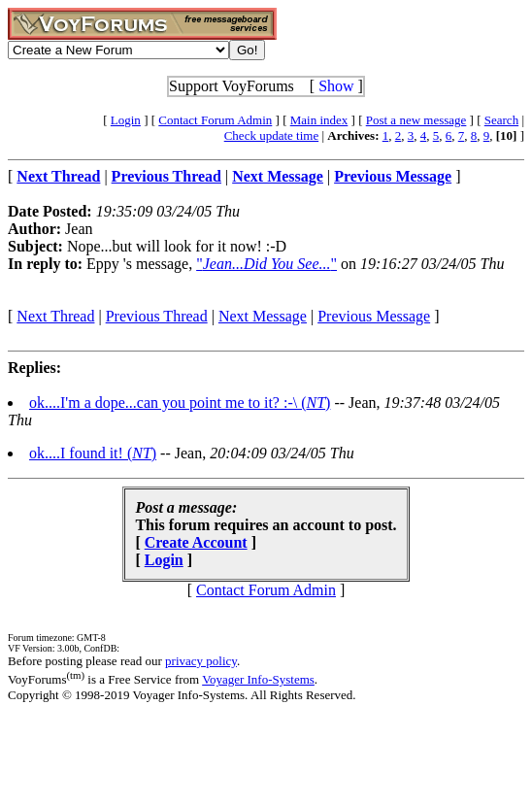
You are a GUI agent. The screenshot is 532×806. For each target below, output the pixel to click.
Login (126, 120)
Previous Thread (157, 316)
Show (336, 86)
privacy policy (201, 661)
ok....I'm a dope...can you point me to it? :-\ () (180, 403)
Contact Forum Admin (215, 120)
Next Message (263, 316)
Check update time (271, 135)
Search (501, 120)
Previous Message (374, 316)
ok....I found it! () (93, 453)
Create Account (196, 542)
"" (266, 264)
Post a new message (416, 120)
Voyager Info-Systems (258, 679)
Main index (319, 120)
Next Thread (55, 316)
